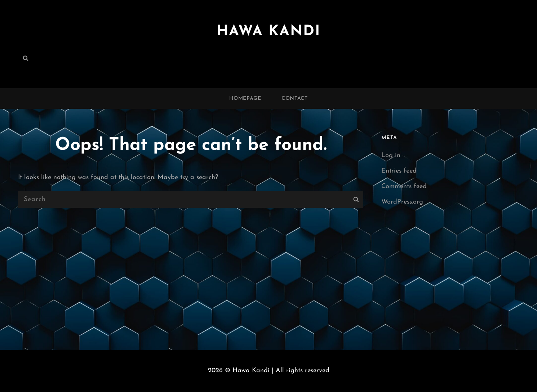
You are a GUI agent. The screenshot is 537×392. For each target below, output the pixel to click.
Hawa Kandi (268, 32)
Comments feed (404, 186)
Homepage (245, 99)
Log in (391, 155)
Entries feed (399, 171)
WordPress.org (402, 202)
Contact (295, 99)
